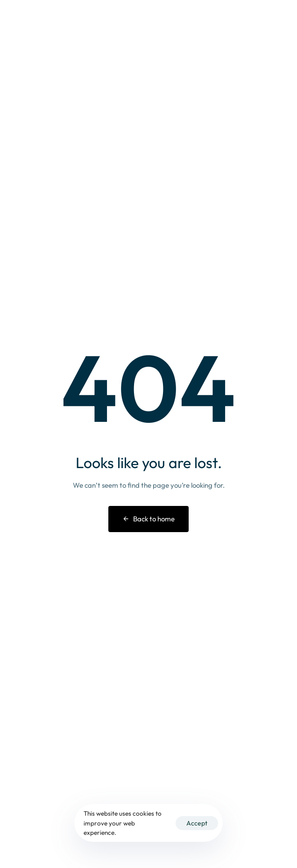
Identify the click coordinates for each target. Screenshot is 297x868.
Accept (197, 823)
